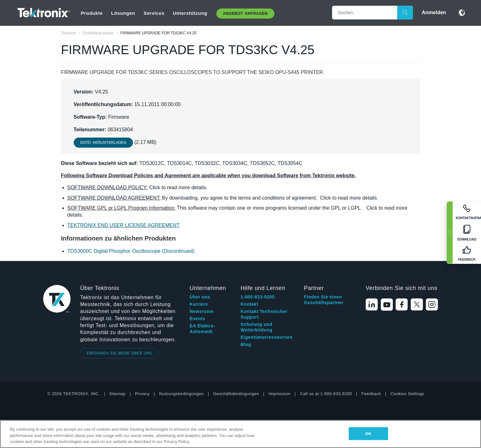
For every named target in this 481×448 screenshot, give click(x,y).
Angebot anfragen (246, 14)
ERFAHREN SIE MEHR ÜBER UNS (119, 353)
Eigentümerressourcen (267, 337)
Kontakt (249, 304)
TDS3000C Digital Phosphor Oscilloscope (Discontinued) (131, 251)
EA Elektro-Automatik (203, 329)
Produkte (92, 13)
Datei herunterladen (103, 143)
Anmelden (434, 12)
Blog (246, 344)
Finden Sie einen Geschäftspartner (324, 300)
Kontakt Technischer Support (264, 314)
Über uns (200, 297)
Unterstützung (190, 13)
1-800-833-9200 (258, 297)
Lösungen (123, 13)
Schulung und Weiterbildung (257, 327)
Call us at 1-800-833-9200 (326, 394)
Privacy (143, 394)
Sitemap (117, 394)
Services (154, 13)
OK (368, 433)
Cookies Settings (407, 394)
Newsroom (202, 311)
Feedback (371, 394)
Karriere (199, 304)
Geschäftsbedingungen (236, 394)
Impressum (280, 394)
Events (198, 319)
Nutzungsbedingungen (181, 394)
